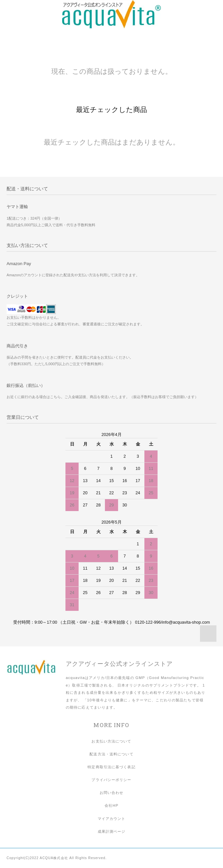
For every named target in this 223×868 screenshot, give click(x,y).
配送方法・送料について (111, 754)
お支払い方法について (111, 741)
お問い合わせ (112, 793)
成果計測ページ (112, 831)
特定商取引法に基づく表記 (111, 767)
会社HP (111, 805)
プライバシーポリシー (111, 780)
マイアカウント (112, 819)
